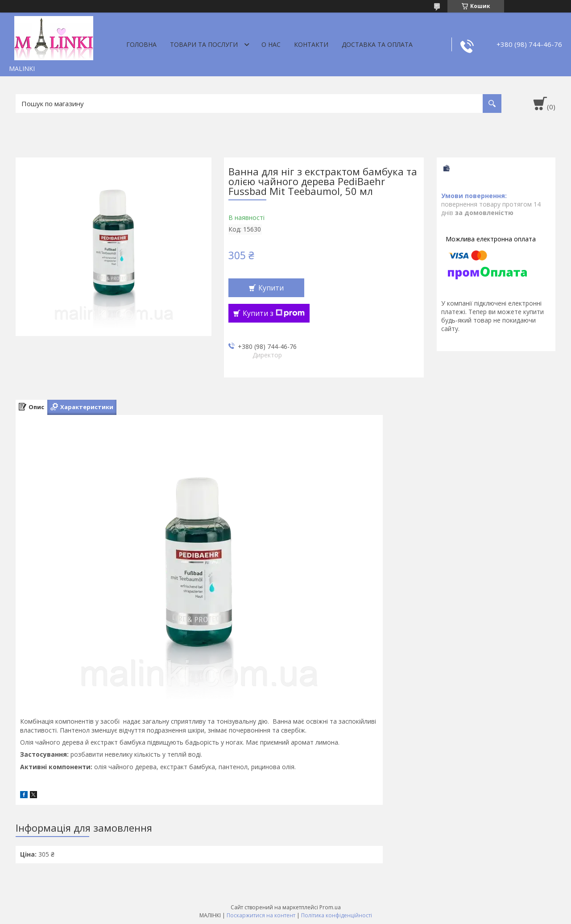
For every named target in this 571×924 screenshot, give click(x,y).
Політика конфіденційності (337, 915)
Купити (271, 288)
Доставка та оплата (377, 44)
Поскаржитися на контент (261, 915)
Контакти (311, 44)
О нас (271, 44)
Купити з (274, 313)
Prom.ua (330, 907)
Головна (141, 44)
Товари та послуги (204, 44)
